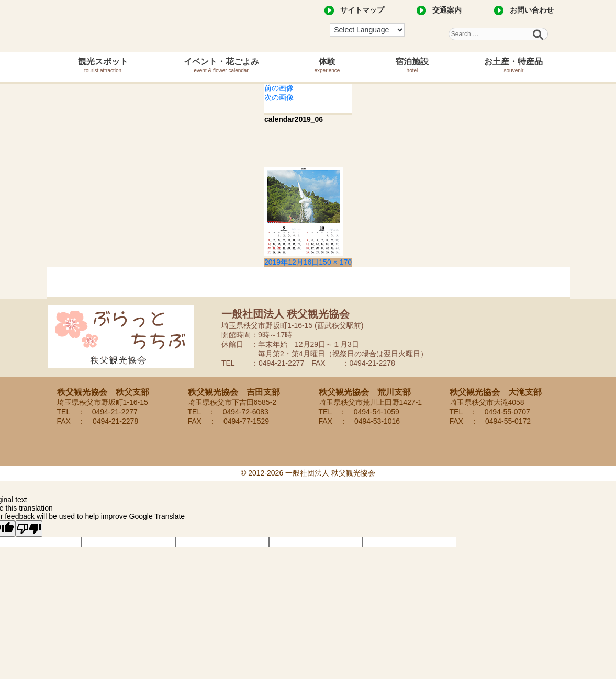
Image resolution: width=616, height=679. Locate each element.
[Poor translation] (29, 529)
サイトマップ (362, 10)
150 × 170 (335, 262)
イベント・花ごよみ (221, 65)
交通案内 (447, 10)
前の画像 (279, 88)
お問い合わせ (532, 10)
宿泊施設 (412, 65)
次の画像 (279, 97)
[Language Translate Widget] (367, 30)
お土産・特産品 (513, 65)
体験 (327, 65)
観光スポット (103, 65)
